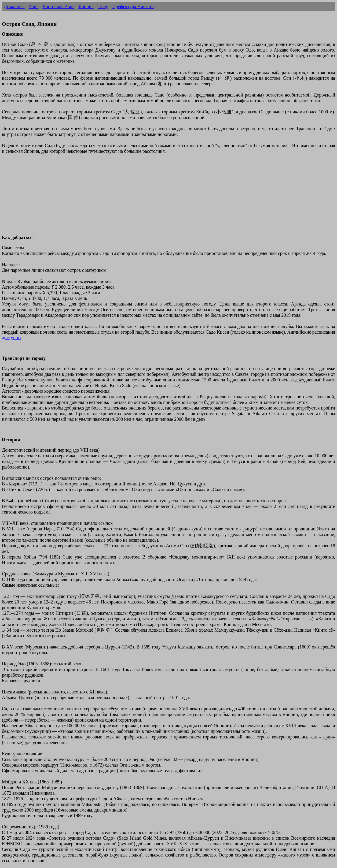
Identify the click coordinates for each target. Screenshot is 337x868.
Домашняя (14, 7)
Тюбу (103, 7)
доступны (12, 338)
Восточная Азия (58, 7)
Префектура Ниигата (133, 7)
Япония (86, 7)
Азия (33, 7)
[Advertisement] (142, 197)
